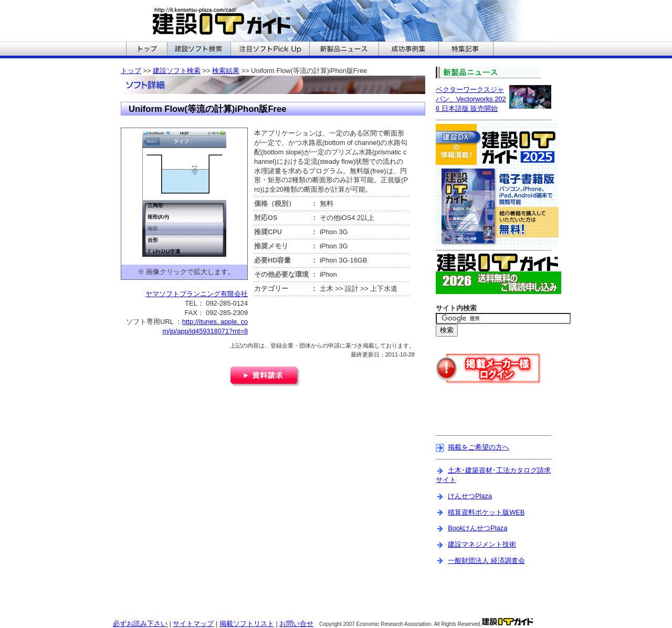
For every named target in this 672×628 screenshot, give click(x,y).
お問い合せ (296, 624)
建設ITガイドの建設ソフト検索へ (199, 50)
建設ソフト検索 (177, 71)
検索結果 (226, 71)
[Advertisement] (497, 416)
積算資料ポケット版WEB (486, 512)
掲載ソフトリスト (247, 624)
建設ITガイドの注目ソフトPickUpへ (270, 50)
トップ (131, 71)
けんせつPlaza (470, 496)
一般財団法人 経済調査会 (486, 561)
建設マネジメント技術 (482, 544)
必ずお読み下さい (140, 624)
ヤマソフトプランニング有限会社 (197, 294)
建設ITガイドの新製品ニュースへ (344, 50)
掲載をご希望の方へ (479, 447)
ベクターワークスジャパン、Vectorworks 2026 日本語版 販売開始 (471, 99)
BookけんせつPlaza (477, 528)
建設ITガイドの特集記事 (466, 50)
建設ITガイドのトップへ (146, 50)
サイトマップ (193, 624)
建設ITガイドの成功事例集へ (408, 50)
